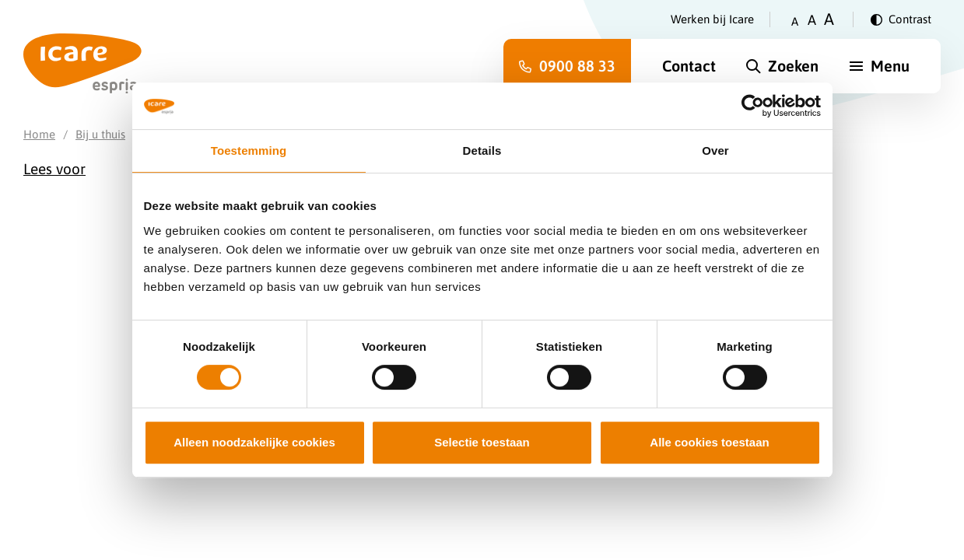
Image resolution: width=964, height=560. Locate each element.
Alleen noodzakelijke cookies (254, 442)
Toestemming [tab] (249, 150)
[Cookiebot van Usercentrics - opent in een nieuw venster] (753, 106)
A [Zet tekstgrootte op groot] (829, 19)
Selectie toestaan (482, 442)
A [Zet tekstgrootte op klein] (795, 21)
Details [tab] (482, 150)
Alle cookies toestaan (709, 442)
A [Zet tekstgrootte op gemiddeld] (812, 20)
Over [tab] (715, 150)
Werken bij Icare (712, 19)
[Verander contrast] (901, 19)
